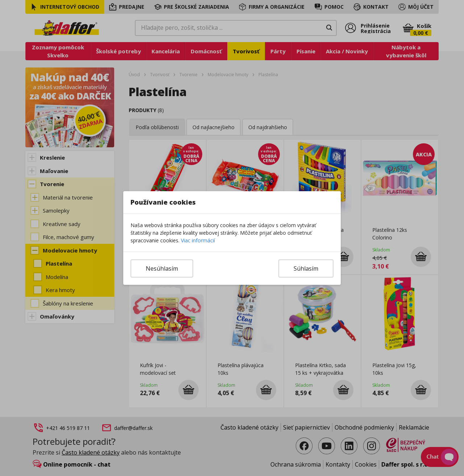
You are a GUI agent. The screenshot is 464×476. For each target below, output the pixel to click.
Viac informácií (198, 240)
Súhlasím (306, 268)
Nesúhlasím (162, 268)
